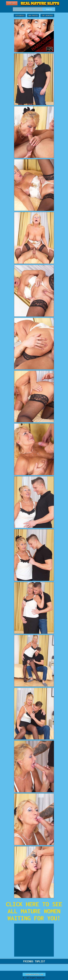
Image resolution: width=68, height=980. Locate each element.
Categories (20, 16)
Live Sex (12, 3)
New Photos (33, 16)
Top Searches (47, 16)
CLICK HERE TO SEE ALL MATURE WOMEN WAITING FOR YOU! (34, 911)
